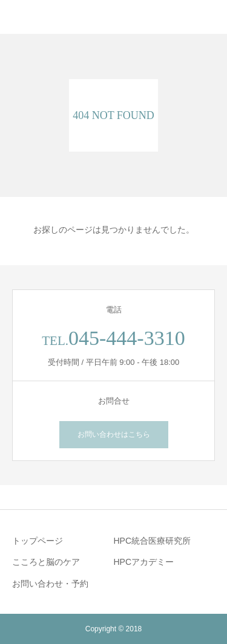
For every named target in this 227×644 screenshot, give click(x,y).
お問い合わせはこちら (114, 434)
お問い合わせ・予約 (50, 584)
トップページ (38, 541)
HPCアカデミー (144, 562)
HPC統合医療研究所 (153, 541)
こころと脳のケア (46, 562)
